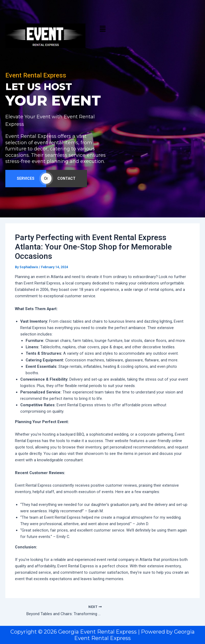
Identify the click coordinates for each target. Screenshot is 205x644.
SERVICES (26, 180)
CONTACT (66, 180)
